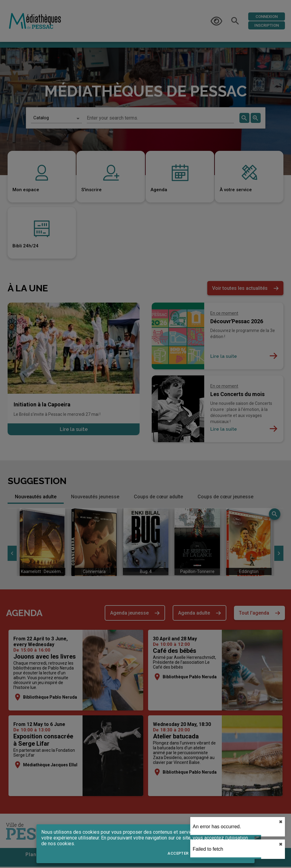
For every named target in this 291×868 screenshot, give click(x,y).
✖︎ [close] (281, 822)
